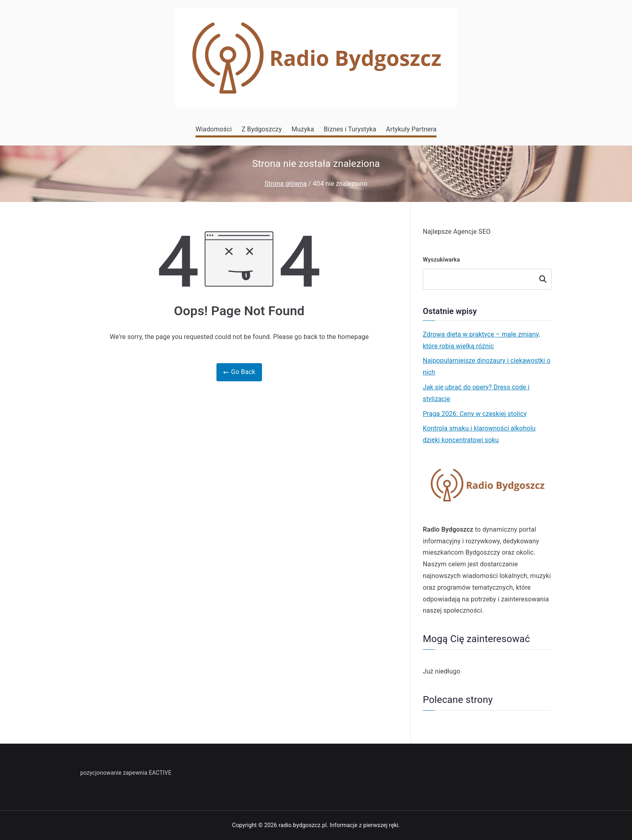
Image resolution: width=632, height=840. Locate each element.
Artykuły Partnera (411, 129)
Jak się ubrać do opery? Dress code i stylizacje (476, 393)
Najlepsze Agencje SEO (457, 232)
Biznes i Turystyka (350, 129)
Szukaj (543, 279)
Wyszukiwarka (441, 260)
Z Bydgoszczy (262, 129)
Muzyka (303, 129)
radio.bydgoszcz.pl (302, 825)
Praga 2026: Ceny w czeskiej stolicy (475, 414)
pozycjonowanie (101, 773)
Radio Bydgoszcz (448, 529)
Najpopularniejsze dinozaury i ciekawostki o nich (487, 366)
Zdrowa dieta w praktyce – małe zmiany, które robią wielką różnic (481, 340)
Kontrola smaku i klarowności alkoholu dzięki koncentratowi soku (479, 434)
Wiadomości (214, 129)
